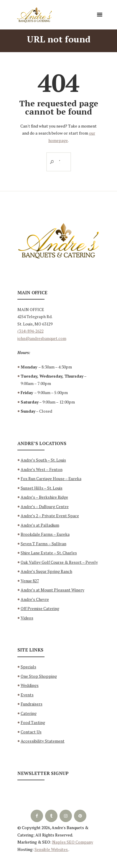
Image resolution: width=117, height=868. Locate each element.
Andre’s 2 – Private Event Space (50, 516)
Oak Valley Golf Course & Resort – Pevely (59, 562)
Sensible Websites (51, 849)
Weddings (30, 685)
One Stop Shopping (39, 676)
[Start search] (51, 162)
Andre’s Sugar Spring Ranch (46, 571)
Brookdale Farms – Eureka (45, 534)
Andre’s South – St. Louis (43, 460)
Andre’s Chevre (35, 599)
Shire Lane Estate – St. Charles (49, 553)
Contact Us (31, 732)
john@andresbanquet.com (42, 338)
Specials (28, 667)
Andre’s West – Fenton (42, 469)
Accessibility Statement (43, 741)
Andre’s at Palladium (40, 525)
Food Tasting (33, 722)
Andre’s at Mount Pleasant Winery (52, 590)
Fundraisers (32, 704)
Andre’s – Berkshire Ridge (44, 497)
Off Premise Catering (40, 608)
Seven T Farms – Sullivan (43, 544)
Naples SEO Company (73, 842)
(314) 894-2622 (31, 331)
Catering (29, 713)
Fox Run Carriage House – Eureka (51, 478)
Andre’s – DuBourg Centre (45, 506)
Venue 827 (30, 581)
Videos (27, 618)
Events (27, 695)
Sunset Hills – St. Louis (42, 488)
